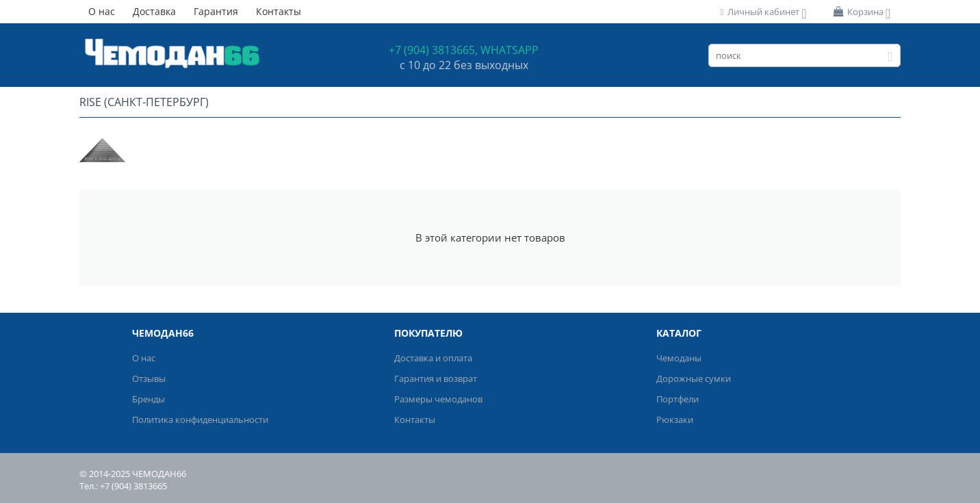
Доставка (154, 11)
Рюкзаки (675, 420)
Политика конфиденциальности (200, 420)
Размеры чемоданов (438, 399)
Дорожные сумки (694, 378)
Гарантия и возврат (436, 378)
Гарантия (216, 11)
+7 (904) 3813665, (433, 50)
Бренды (149, 399)
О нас (102, 11)
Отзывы (149, 378)
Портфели (678, 399)
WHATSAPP (510, 50)
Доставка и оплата (433, 358)
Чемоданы (679, 358)
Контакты (279, 11)
